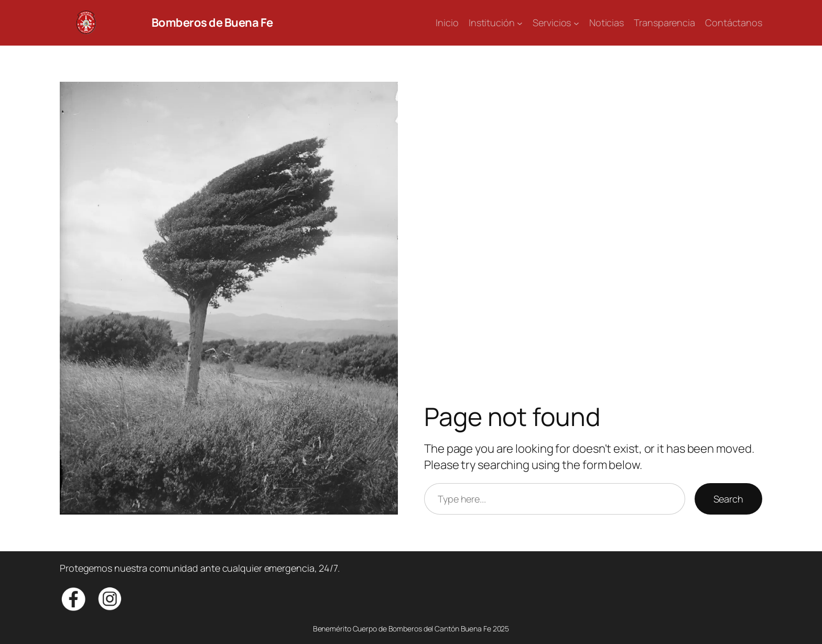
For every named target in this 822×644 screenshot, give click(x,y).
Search (728, 499)
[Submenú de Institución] (520, 23)
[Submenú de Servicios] (576, 23)
